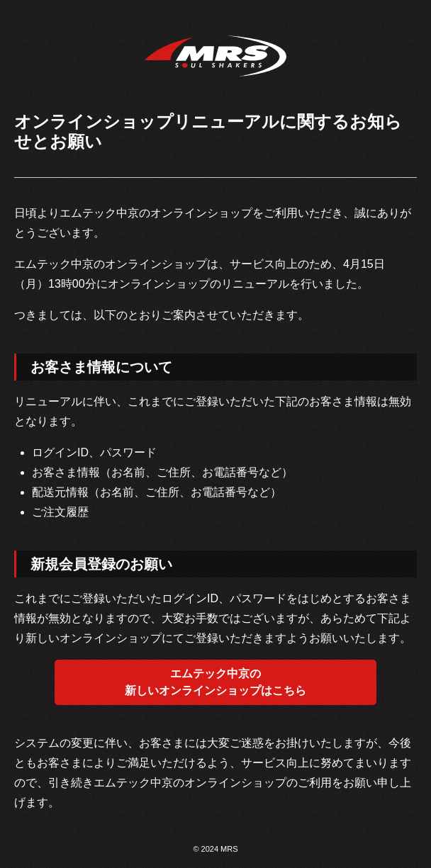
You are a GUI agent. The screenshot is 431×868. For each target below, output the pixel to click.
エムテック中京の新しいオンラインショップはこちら (216, 682)
